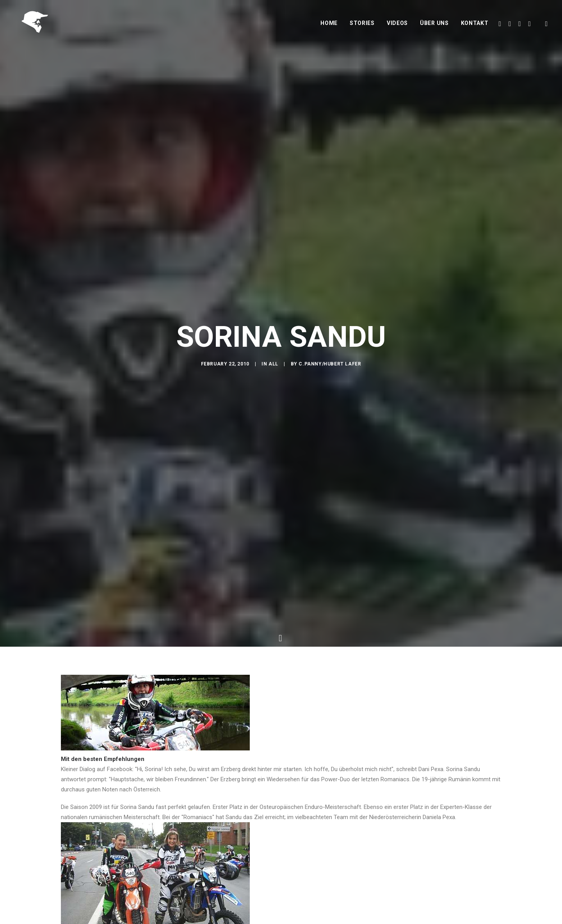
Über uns (434, 26)
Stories (362, 26)
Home (329, 26)
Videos (397, 26)
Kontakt (475, 26)
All (273, 368)
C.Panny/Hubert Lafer (330, 368)
